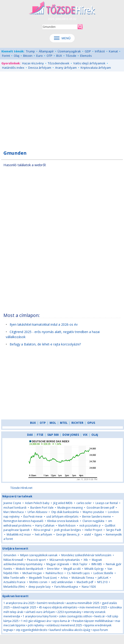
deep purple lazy (39, 587)
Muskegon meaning (70, 508)
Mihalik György (94, 569)
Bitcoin (28, 56)
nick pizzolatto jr (90, 526)
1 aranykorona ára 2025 (19, 603)
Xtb (86, 560)
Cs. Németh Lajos (78, 573)
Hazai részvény (33, 63)
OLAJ (95, 435)
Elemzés (86, 56)
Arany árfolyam (66, 68)
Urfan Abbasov (37, 512)
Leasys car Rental (107, 503)
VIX (85, 435)
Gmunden (10, 555)
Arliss (64, 578)
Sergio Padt (114, 530)
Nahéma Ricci (54, 573)
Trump (30, 51)
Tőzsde (71, 56)
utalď (87, 534)
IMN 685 (97, 564)
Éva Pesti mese (33, 517)
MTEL (64, 423)
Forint (6, 56)
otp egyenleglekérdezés (31, 630)
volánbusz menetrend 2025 (64, 625)
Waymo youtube (93, 512)
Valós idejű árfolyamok (89, 63)
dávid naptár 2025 (24, 607)
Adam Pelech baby (37, 503)
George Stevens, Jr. (68, 534)
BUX (59, 56)
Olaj (17, 56)
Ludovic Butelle (103, 573)
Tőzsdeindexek (59, 63)
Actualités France (14, 582)
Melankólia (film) (14, 587)
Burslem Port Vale (42, 508)
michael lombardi (15, 508)
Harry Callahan (45, 526)
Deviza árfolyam (40, 68)
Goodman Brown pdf (100, 508)
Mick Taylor (80, 564)
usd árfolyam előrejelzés (62, 517)
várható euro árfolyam (40, 612)
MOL (53, 423)
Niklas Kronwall (13, 560)
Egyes (98, 534)
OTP (49, 56)
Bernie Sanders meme (97, 517)
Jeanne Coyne (12, 503)
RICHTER (77, 423)
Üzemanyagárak (69, 51)
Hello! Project (93, 530)
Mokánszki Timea (83, 578)
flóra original (42, 530)
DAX (30, 435)
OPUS (91, 423)
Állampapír (46, 51)
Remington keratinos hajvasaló (23, 521)
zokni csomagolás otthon (75, 616)
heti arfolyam (44, 534)
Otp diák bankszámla (65, 512)
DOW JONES (71, 435)
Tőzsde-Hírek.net (21, 488)
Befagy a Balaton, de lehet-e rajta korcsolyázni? (45, 344)
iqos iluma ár (62, 621)
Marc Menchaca (14, 512)
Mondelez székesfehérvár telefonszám (86, 555)
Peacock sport (36, 560)
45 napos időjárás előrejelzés (58, 607)
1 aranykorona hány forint (40, 616)
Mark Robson (67, 526)
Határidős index (13, 68)
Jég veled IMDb (63, 503)
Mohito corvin (38, 582)
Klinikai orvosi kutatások (63, 521)
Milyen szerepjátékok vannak (39, 555)
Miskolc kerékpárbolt (30, 569)
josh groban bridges (68, 530)
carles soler (84, 503)
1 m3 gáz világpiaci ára (36, 621)
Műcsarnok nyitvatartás (65, 560)
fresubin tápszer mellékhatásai (93, 621)
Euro (39, 56)
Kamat (113, 51)
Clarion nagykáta (93, 521)
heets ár (100, 616)
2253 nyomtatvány (69, 612)
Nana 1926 (89, 587)
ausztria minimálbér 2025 (83, 603)
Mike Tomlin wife (14, 578)
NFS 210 (102, 582)
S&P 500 (53, 435)
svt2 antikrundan (62, 582)
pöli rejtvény (36, 625)
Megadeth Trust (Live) (43, 578)
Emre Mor (53, 569)
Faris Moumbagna (66, 587)
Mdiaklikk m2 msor (19, 534)
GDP (88, 51)
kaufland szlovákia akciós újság (70, 630)
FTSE (40, 435)
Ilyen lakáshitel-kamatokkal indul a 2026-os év (44, 324)
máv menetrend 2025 (93, 607)
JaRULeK (103, 578)
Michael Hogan (32, 573)
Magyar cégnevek (58, 564)
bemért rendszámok (51, 603)
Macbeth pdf (85, 582)
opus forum (100, 630)
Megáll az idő (72, 569)
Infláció (100, 51)
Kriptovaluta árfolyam (96, 68)
